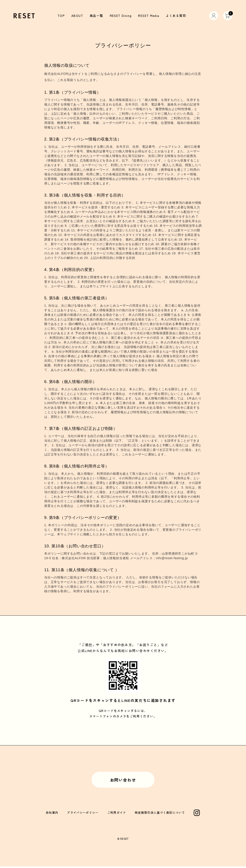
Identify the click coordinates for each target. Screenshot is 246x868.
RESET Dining (121, 16)
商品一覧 (97, 16)
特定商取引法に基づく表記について (160, 814)
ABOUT (79, 16)
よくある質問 (174, 16)
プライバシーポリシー (83, 814)
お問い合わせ (123, 780)
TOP (63, 16)
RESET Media (148, 16)
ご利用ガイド (117, 814)
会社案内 (52, 814)
